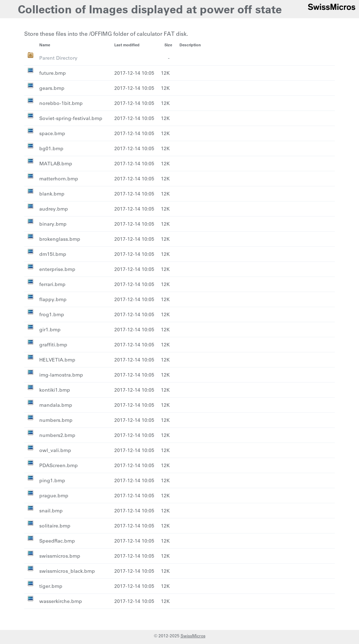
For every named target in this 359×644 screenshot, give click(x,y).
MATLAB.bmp (56, 164)
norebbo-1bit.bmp (61, 103)
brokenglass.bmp (60, 239)
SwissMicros (193, 636)
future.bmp (53, 73)
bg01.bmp (51, 148)
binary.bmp (53, 224)
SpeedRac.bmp (57, 541)
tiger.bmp (51, 586)
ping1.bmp (52, 480)
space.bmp (52, 133)
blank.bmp (52, 194)
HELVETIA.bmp (57, 360)
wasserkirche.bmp (61, 601)
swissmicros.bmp (60, 556)
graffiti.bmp (53, 345)
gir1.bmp (50, 330)
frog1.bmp (52, 314)
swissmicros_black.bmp (67, 571)
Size (168, 45)
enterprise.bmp (57, 269)
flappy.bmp (53, 299)
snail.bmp (51, 511)
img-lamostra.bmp (61, 375)
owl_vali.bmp (55, 450)
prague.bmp (54, 496)
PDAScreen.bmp (59, 465)
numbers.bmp (56, 420)
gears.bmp (52, 88)
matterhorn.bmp (59, 179)
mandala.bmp (56, 405)
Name (45, 45)
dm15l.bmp (53, 254)
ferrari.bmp (52, 284)
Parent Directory (58, 58)
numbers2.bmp (57, 435)
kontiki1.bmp (55, 390)
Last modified (127, 45)
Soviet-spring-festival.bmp (71, 118)
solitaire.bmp (55, 526)
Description (190, 45)
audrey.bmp (54, 209)
